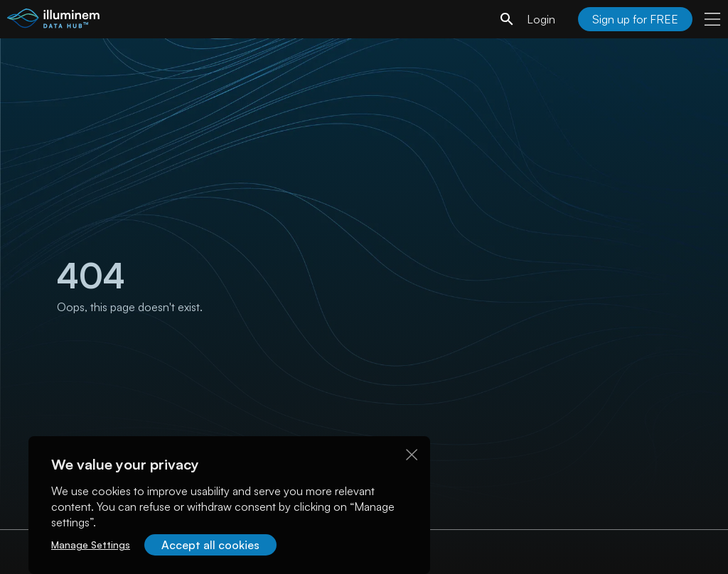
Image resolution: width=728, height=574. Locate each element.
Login (541, 19)
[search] (507, 19)
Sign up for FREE (635, 19)
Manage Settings (91, 545)
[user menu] (712, 19)
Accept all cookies (210, 545)
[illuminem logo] (53, 21)
